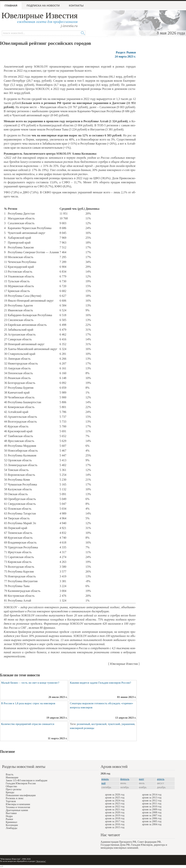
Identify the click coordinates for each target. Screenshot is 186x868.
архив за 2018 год (115, 818)
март (142, 779)
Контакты (76, 6)
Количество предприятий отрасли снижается (28, 724)
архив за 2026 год (115, 795)
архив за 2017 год (115, 821)
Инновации (12, 777)
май (103, 783)
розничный (83, 724)
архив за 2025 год (115, 798)
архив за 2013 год (152, 798)
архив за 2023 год (115, 804)
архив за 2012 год (152, 801)
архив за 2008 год (152, 812)
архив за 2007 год (152, 815)
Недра (9, 816)
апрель (161, 779)
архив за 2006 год (152, 818)
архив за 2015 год (115, 827)
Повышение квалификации (21, 795)
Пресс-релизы (13, 789)
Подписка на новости (43, 6)
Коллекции (12, 825)
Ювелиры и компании (18, 804)
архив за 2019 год (115, 815)
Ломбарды (11, 828)
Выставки (11, 813)
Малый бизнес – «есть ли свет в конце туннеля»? (30, 683)
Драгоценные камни (17, 810)
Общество (11, 786)
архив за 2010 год (152, 807)
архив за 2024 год (115, 801)
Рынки (9, 819)
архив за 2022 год (115, 807)
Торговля (11, 801)
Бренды (10, 792)
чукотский (114, 724)
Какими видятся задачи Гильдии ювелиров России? (100, 683)
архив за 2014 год (152, 795)
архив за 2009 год (152, 809)
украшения (128, 724)
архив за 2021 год (115, 809)
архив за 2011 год (152, 804)
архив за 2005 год (152, 821)
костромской (99, 724)
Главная (11, 6)
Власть (10, 775)
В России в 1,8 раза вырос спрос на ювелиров (28, 703)
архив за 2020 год (115, 812)
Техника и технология (18, 807)
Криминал (11, 822)
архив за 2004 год (152, 824)
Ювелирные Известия (40, 16)
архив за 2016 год (115, 824)
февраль (125, 779)
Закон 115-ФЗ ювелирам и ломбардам (27, 780)
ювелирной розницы (82, 728)
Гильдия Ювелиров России (21, 783)
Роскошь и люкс (15, 798)
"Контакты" (41, 861)
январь (105, 779)
